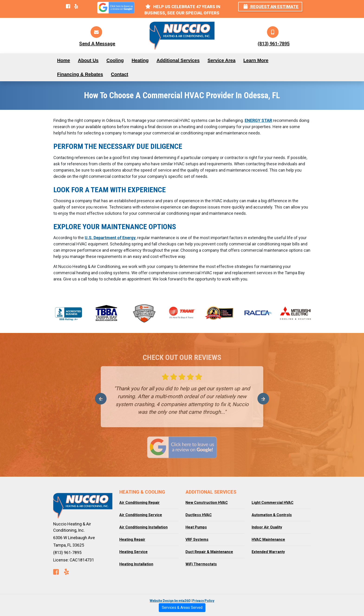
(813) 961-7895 (274, 44)
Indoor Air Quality (267, 527)
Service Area (221, 60)
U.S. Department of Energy (110, 238)
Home (64, 60)
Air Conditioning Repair (140, 503)
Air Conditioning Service (141, 515)
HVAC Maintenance (268, 539)
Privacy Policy (203, 601)
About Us (88, 60)
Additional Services (178, 60)
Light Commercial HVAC (273, 503)
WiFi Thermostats (201, 564)
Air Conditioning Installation (143, 527)
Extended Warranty (268, 552)
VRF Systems (197, 539)
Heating (140, 60)
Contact (120, 74)
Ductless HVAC (199, 515)
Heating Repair (132, 539)
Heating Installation (136, 564)
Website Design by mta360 (170, 601)
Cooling (115, 60)
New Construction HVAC (207, 503)
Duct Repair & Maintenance (209, 552)
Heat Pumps (196, 527)
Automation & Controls (272, 515)
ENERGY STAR (258, 120)
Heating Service (133, 552)
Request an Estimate (271, 7)
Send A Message (97, 44)
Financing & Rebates (80, 74)
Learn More (256, 60)
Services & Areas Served (182, 608)
